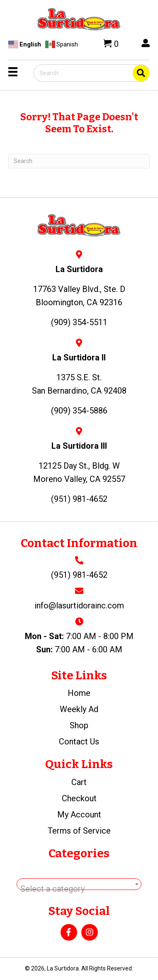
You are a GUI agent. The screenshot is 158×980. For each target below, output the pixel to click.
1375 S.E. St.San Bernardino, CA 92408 (79, 384)
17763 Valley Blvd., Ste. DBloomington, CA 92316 (79, 296)
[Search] (79, 161)
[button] (69, 932)
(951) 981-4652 (79, 575)
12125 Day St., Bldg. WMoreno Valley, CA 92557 (79, 472)
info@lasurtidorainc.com (79, 606)
